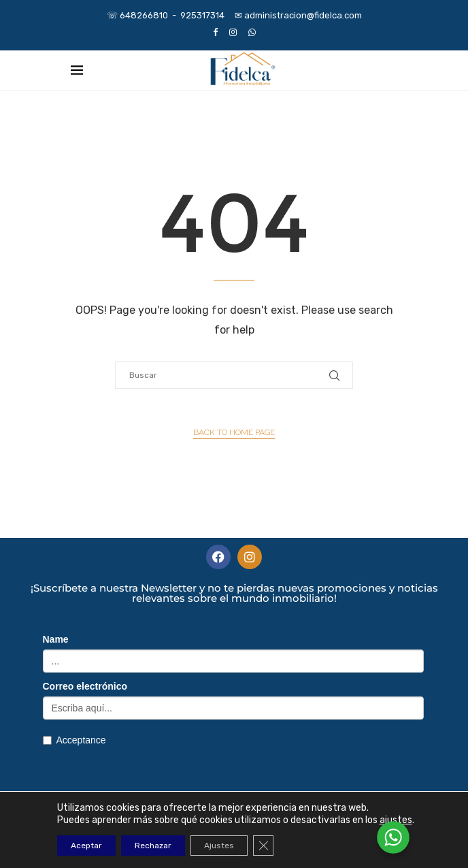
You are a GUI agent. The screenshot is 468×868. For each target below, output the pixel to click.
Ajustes (219, 846)
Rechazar (153, 846)
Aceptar (86, 846)
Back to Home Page (234, 432)
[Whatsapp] (252, 32)
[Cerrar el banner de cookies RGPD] (263, 846)
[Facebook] (215, 32)
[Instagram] (233, 32)
